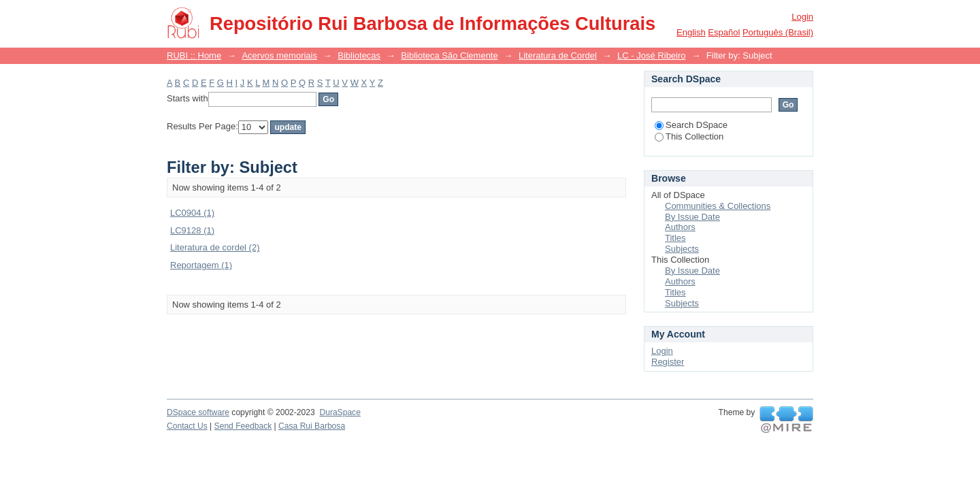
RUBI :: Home (194, 55)
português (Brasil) (778, 32)
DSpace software (198, 412)
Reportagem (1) (201, 265)
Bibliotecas (359, 55)
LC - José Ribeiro (651, 55)
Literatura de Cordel (558, 55)
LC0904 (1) (192, 213)
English (691, 32)
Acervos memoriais (279, 55)
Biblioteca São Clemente (449, 55)
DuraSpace (340, 412)
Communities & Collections (718, 206)
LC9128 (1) (192, 230)
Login (802, 17)
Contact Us (187, 426)
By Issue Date (692, 217)
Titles (675, 238)
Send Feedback (243, 426)
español (724, 32)
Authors (680, 227)
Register (668, 362)
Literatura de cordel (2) (215, 247)
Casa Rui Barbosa (312, 426)
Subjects (682, 249)
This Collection (689, 136)
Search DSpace (691, 125)
